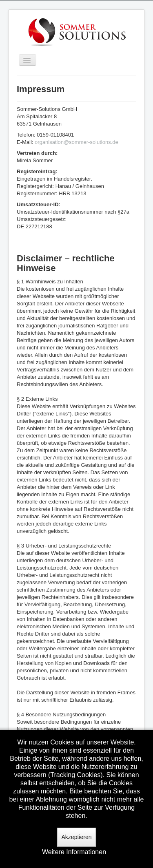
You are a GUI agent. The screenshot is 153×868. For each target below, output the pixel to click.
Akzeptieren (77, 837)
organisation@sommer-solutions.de (76, 142)
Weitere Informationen (74, 852)
